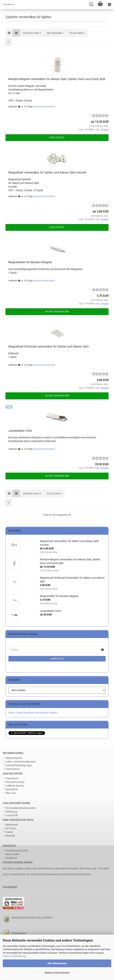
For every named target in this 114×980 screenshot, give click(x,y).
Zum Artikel (57, 138)
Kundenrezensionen (17, 850)
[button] (9, 33)
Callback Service (15, 786)
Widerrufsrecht (14, 758)
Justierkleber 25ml (20, 431)
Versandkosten (17, 874)
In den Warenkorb (57, 312)
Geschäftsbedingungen (19, 765)
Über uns (11, 793)
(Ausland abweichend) (44, 107)
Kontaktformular (15, 782)
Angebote (11, 858)
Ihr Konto (11, 828)
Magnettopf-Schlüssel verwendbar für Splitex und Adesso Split (48, 346)
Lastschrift (12, 815)
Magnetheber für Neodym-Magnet (30, 262)
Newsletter (12, 789)
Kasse (9, 832)
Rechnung (11, 812)
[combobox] (32, 33)
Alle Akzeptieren (57, 963)
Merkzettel (12, 825)
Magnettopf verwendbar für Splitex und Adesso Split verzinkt (47, 172)
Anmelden (57, 659)
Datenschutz (13, 769)
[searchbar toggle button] (91, 5)
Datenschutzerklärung (14, 956)
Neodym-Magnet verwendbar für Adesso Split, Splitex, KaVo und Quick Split (57, 79)
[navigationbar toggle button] (109, 5)
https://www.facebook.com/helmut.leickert (33, 713)
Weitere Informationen (57, 973)
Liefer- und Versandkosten (21, 762)
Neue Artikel (12, 854)
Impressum (12, 778)
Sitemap (10, 836)
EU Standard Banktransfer (21, 808)
